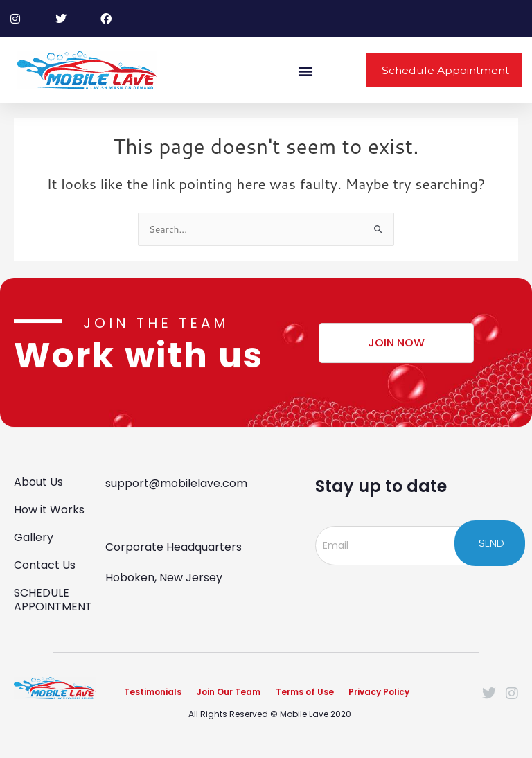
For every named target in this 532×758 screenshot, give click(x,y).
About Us (38, 480)
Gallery (34, 535)
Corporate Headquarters (174, 545)
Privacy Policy (380, 690)
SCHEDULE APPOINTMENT (53, 598)
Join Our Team (229, 690)
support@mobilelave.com (176, 481)
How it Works (49, 508)
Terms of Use (305, 690)
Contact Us (45, 563)
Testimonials (153, 690)
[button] (306, 70)
